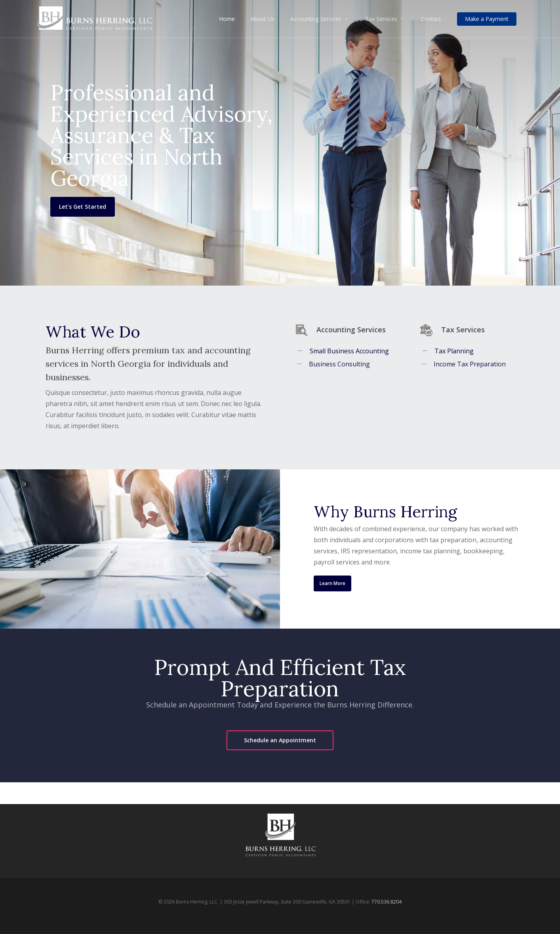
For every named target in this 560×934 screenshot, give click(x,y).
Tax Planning (454, 351)
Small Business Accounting (349, 351)
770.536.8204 (387, 902)
